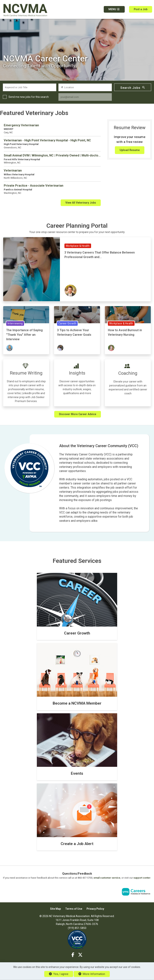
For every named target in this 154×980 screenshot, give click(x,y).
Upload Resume (130, 150)
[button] (114, 9)
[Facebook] (73, 955)
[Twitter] (80, 955)
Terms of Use (74, 909)
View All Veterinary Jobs (81, 203)
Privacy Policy (95, 909)
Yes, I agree (59, 974)
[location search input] (85, 87)
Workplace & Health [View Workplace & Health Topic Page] (78, 246)
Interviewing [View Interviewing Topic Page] (15, 323)
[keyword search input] (30, 87)
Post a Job (141, 9)
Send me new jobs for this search (29, 97)
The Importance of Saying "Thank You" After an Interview (24, 335)
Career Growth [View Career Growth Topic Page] (67, 323)
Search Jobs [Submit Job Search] (133, 87)
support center (142, 878)
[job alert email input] (85, 97)
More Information (92, 974)
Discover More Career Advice (78, 414)
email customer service (107, 878)
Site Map (55, 909)
